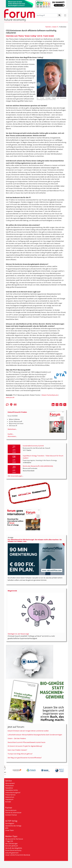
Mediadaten (10, 786)
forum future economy (13, 850)
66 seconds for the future (14, 839)
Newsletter (9, 788)
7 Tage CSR (9, 841)
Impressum (9, 799)
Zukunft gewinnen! (12, 853)
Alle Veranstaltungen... (15, 476)
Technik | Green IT (52, 27)
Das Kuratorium (11, 810)
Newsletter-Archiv (12, 790)
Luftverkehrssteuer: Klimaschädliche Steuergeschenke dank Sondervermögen (35, 735)
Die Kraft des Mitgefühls (14, 848)
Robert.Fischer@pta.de (50, 395)
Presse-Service (10, 795)
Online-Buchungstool (13, 792)
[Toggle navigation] (65, 15)
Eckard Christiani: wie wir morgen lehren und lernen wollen (28, 731)
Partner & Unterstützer (13, 813)
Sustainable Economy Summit (33, 446)
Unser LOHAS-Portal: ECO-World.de (18, 855)
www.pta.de (10, 397)
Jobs (7, 828)
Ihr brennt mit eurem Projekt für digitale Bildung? (25, 746)
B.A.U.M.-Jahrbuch (12, 846)
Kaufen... (11, 434)
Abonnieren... (12, 436)
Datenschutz (10, 797)
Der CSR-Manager (11, 843)
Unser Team (10, 830)
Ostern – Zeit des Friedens (17, 738)
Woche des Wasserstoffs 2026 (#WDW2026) (38, 466)
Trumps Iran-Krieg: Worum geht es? (20, 754)
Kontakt (8, 802)
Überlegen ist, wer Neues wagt (18, 634)
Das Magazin (10, 823)
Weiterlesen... (12, 429)
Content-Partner (11, 815)
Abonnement (10, 783)
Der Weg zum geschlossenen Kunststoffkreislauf (25, 758)
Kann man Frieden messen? (17, 750)
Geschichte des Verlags (13, 826)
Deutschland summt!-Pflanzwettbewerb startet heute (26, 742)
